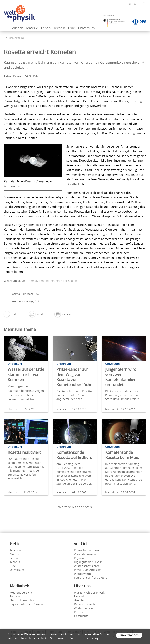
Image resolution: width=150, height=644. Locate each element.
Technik (59, 28)
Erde (71, 28)
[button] (12, 314)
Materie (32, 28)
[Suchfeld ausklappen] (145, 4)
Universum (86, 28)
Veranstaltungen (85, 554)
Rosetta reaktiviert (24, 452)
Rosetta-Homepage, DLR (25, 301)
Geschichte (81, 616)
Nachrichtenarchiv (22, 600)
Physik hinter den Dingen (26, 604)
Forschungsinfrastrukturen (92, 578)
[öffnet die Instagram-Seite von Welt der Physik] (129, 4)
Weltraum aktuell (15, 281)
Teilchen (17, 28)
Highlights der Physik (88, 562)
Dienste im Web (84, 604)
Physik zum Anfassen (88, 570)
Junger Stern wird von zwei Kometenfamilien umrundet (121, 377)
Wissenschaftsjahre (87, 566)
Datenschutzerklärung (84, 638)
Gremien (80, 600)
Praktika (79, 612)
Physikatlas (81, 558)
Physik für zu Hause (87, 550)
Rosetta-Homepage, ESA (25, 294)
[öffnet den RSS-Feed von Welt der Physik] (135, 4)
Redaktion (81, 596)
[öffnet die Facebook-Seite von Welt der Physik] (124, 4)
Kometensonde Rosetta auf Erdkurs (74, 455)
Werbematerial (84, 608)
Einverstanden (129, 635)
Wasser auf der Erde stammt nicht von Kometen (26, 374)
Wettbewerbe (83, 574)
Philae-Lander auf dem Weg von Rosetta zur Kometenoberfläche (74, 377)
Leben (46, 28)
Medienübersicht (21, 592)
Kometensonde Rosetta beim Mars (122, 455)
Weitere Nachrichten (75, 507)
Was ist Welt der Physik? (90, 592)
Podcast (15, 596)
